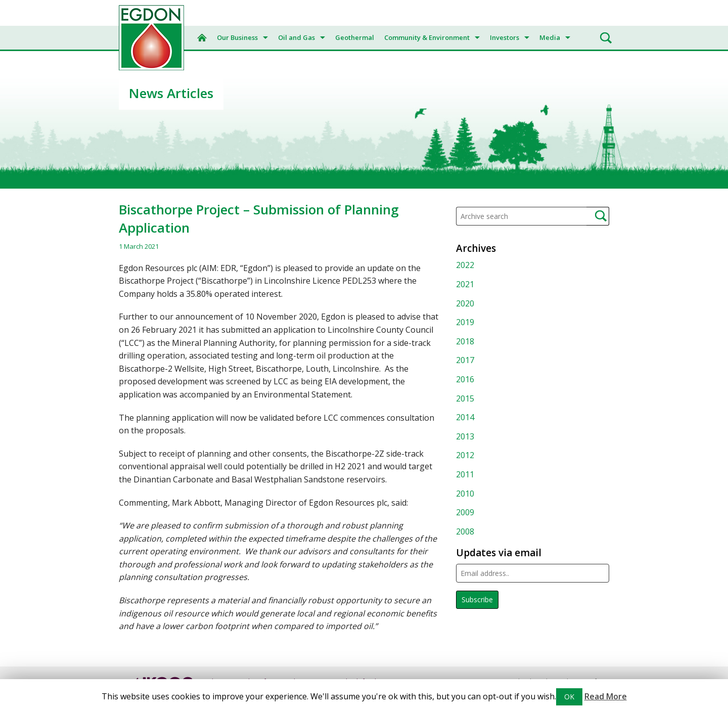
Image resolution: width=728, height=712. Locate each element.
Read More (606, 696)
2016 (465, 379)
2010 (465, 494)
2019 (465, 322)
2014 (465, 417)
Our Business (237, 37)
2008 (465, 531)
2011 (465, 474)
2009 (465, 512)
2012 (465, 455)
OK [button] (569, 697)
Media (550, 37)
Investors (505, 37)
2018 (465, 341)
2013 (465, 436)
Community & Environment (427, 37)
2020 (465, 303)
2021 (465, 284)
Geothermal (355, 37)
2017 (465, 360)
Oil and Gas (297, 37)
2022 (465, 265)
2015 (465, 398)
